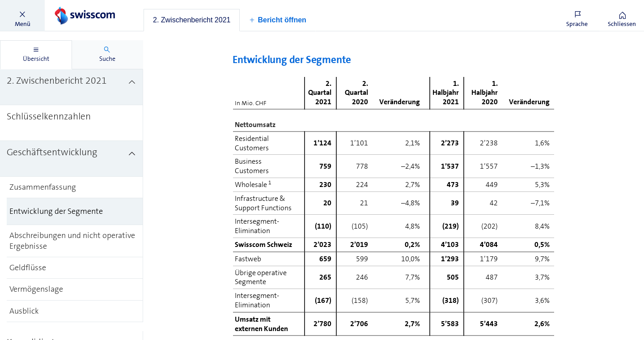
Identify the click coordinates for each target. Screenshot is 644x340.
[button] (22, 16)
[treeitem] (72, 87)
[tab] (192, 20)
